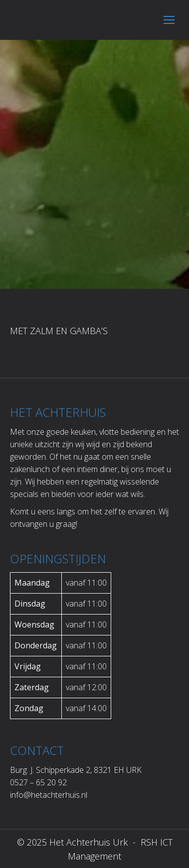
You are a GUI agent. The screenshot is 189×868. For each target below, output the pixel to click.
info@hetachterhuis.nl (49, 795)
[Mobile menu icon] (169, 20)
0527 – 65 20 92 (38, 782)
